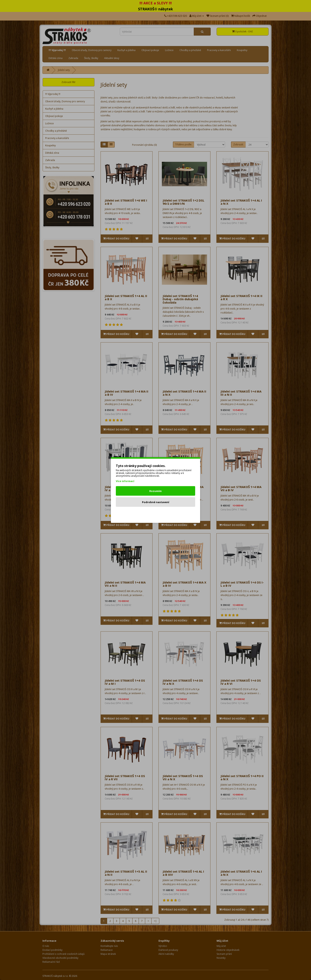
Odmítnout (156, 513)
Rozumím (155, 491)
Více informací (125, 481)
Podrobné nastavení (156, 502)
